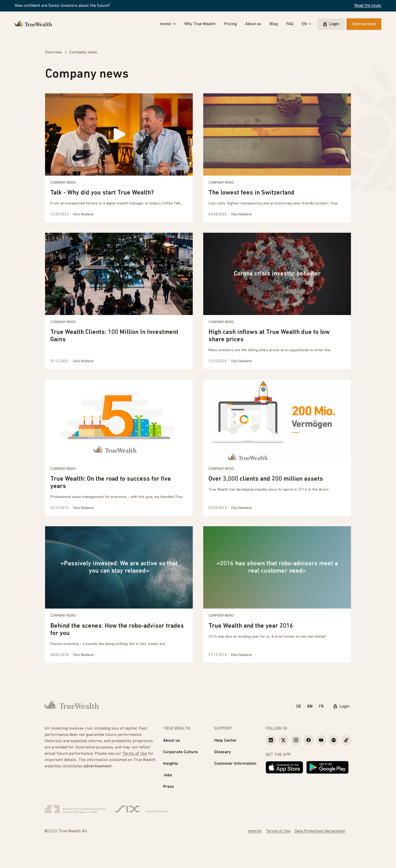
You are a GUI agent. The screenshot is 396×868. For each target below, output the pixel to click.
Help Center (225, 741)
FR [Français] (321, 707)
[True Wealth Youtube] (321, 740)
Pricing (230, 24)
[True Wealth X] (283, 740)
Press (169, 787)
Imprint (255, 831)
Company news (63, 183)
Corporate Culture (180, 752)
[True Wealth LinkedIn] (271, 740)
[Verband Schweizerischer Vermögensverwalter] (75, 809)
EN (307, 24)
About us (253, 24)
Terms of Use (135, 754)
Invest (168, 24)
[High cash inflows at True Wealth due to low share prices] (277, 301)
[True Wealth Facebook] (309, 740)
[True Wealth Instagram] (296, 740)
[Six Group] (142, 809)
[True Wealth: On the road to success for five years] (119, 448)
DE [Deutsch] (299, 707)
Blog (274, 24)
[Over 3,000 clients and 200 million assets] (277, 448)
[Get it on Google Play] (328, 767)
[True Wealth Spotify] (334, 740)
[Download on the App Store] (284, 767)
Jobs (168, 775)
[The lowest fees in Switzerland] (277, 158)
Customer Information (235, 764)
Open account (364, 24)
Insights (171, 764)
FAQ (290, 24)
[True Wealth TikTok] (346, 740)
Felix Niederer (84, 215)
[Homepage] (33, 24)
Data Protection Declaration (320, 831)
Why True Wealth (200, 24)
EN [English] (310, 707)
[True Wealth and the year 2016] (277, 594)
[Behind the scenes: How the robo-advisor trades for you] (119, 594)
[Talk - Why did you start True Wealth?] (119, 158)
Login (331, 24)
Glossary (223, 752)
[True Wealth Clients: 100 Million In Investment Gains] (119, 301)
